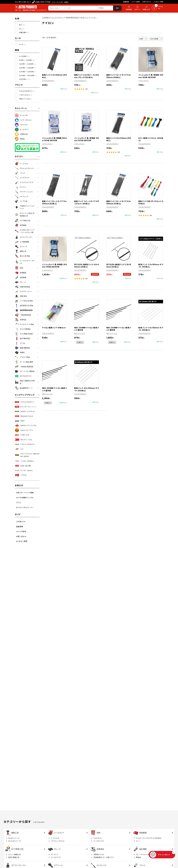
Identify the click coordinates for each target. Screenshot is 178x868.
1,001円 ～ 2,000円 (27, 64)
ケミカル (20, 343)
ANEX (20, 421)
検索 (117, 8)
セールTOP (21, 115)
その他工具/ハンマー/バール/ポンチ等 (25, 231)
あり (22, 25)
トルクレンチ (22, 197)
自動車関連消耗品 (24, 310)
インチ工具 (21, 201)
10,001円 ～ (25, 79)
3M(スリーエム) (26, 99)
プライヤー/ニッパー (24, 192)
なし (22, 29)
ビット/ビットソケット (24, 182)
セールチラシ (22, 129)
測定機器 (21, 225)
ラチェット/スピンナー (25, 168)
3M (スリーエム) (23, 440)
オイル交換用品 (23, 329)
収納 (19, 268)
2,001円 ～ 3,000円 (27, 68)
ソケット (20, 173)
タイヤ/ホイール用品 (24, 324)
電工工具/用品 (22, 256)
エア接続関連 (22, 242)
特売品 (20, 139)
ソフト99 (21, 475)
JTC (19, 449)
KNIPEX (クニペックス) (26, 426)
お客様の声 (21, 134)
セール (22, 44)
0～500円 (24, 56)
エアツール (21, 247)
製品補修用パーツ (24, 388)
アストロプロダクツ (27, 91)
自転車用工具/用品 (24, 306)
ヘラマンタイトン (26, 95)
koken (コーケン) (24, 430)
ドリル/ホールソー (23, 292)
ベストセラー (22, 125)
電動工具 (21, 251)
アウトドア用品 (22, 357)
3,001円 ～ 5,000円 (28, 72)
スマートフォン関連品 (25, 371)
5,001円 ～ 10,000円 (28, 76)
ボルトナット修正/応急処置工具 (25, 215)
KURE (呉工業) (23, 466)
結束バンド (85, 18)
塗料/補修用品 (22, 338)
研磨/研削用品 (22, 287)
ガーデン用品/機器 (24, 362)
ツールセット (22, 164)
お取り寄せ (24, 33)
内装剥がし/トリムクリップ (25, 207)
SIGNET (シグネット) (25, 411)
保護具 (20, 353)
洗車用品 (21, 320)
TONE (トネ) (22, 435)
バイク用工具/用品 (24, 301)
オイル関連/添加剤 (24, 334)
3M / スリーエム (79, 333)
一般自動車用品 (23, 315)
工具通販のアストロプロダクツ (53, 18)
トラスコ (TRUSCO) (25, 444)
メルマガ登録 (136, 2)
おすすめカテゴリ (23, 376)
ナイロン (94, 18)
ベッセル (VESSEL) (24, 461)
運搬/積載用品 (22, 348)
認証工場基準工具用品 (25, 382)
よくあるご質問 (158, 2)
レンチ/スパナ (22, 178)
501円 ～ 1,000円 (27, 60)
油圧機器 (21, 277)
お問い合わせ (147, 2)
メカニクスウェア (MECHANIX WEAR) (27, 455)
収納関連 (21, 273)
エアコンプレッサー (24, 237)
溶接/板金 (21, 296)
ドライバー (21, 187)
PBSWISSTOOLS (24, 416)
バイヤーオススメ (23, 120)
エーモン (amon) (24, 470)
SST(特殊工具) (23, 221)
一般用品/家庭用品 (24, 367)
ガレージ (20, 282)
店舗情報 (126, 2)
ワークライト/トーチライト (25, 262)
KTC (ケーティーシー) (25, 407)
